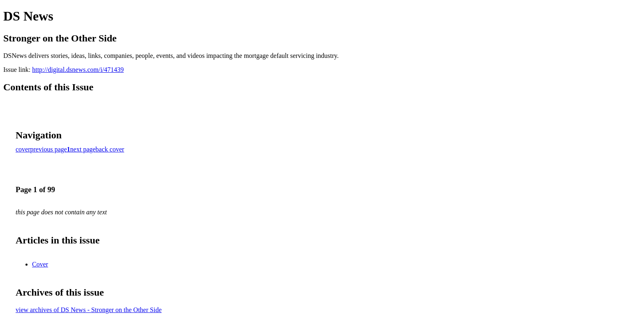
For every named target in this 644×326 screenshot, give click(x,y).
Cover (40, 264)
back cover (110, 149)
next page (83, 149)
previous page (49, 149)
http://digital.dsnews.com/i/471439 (78, 70)
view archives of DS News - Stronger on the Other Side (89, 310)
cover (23, 149)
